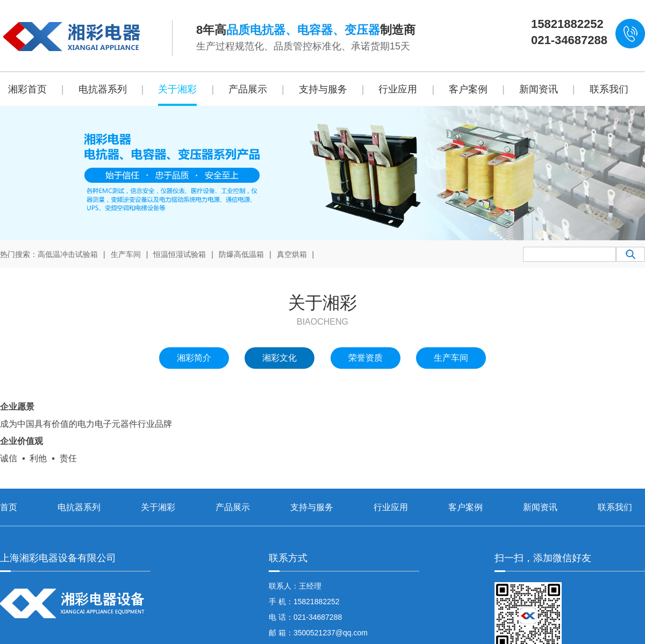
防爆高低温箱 (241, 254)
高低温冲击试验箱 (68, 254)
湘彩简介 (194, 358)
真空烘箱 (292, 254)
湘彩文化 (279, 358)
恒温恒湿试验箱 (180, 254)
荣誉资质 (365, 358)
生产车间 (126, 254)
